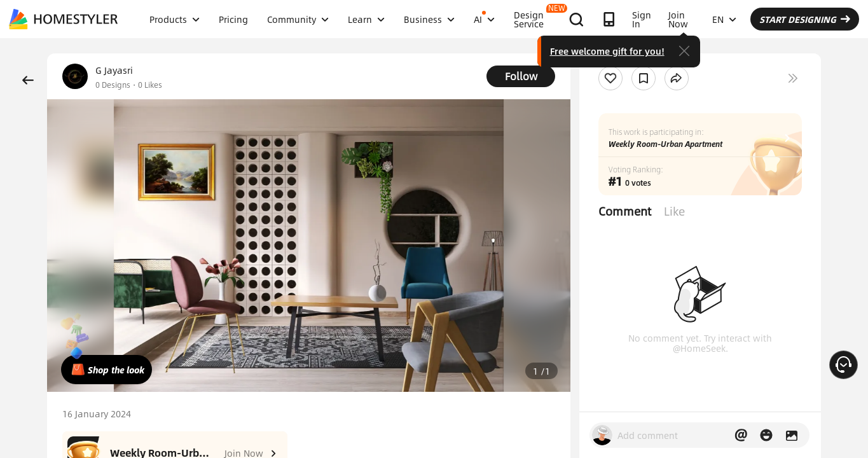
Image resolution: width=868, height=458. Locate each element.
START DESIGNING (805, 19)
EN (724, 19)
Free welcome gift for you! (607, 51)
